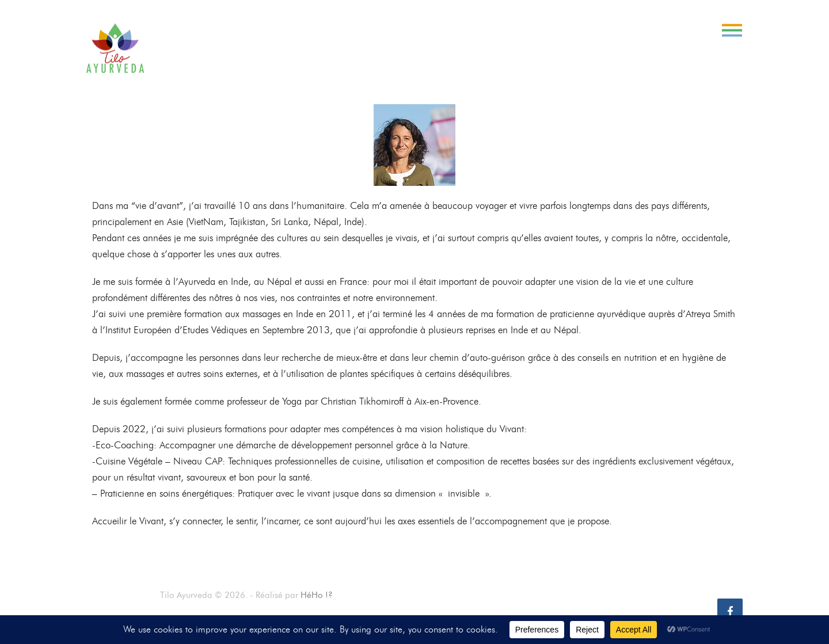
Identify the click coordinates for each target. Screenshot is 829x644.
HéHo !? (317, 595)
